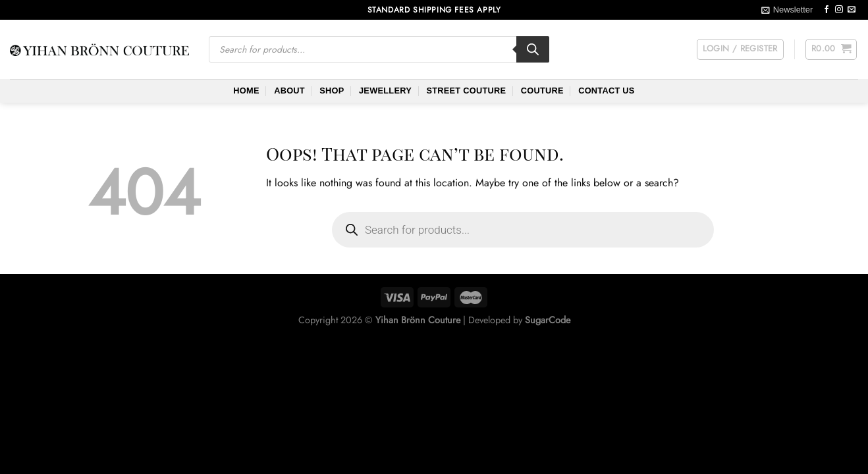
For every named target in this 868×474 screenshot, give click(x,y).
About (289, 91)
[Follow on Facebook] (827, 10)
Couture (542, 91)
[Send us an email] (852, 10)
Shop (332, 91)
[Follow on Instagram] (839, 10)
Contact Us (607, 91)
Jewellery (385, 91)
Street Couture (466, 91)
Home (246, 91)
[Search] (533, 49)
